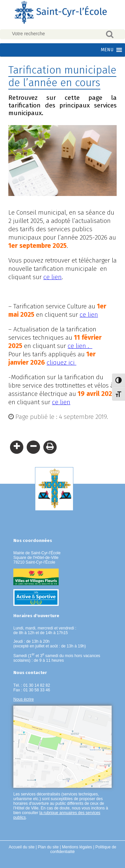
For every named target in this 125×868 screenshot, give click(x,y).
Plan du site (48, 847)
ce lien (52, 277)
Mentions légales (77, 847)
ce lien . (80, 346)
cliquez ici (61, 362)
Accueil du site (21, 847)
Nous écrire (23, 699)
